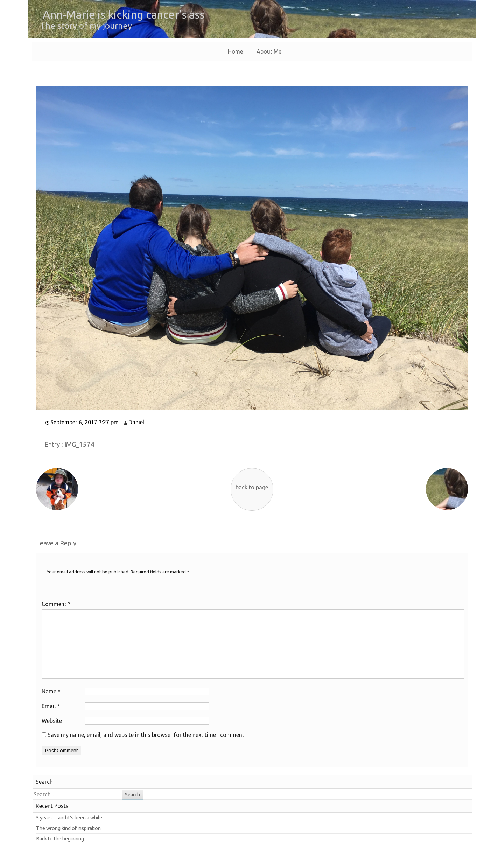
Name (51, 691)
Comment (56, 604)
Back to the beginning (60, 839)
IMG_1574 (79, 444)
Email (51, 706)
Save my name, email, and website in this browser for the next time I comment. (146, 735)
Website (52, 721)
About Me (269, 51)
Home (235, 51)
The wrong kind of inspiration (68, 828)
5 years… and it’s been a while (69, 818)
